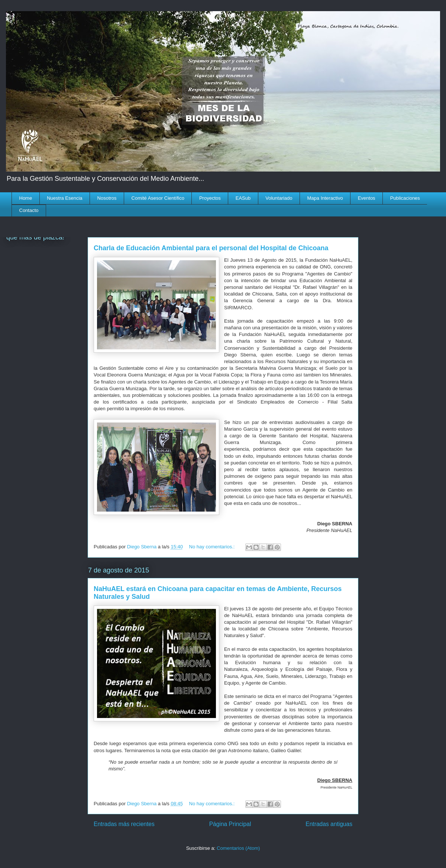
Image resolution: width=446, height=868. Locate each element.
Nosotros (107, 198)
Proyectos (210, 198)
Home (26, 198)
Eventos (367, 198)
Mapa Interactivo (325, 198)
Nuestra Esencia (64, 198)
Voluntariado (279, 198)
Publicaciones (405, 198)
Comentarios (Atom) (238, 848)
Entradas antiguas (329, 824)
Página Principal (230, 824)
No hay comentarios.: (213, 547)
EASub (243, 198)
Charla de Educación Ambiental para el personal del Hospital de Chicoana (211, 248)
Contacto (29, 210)
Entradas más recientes (124, 824)
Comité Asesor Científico (158, 198)
